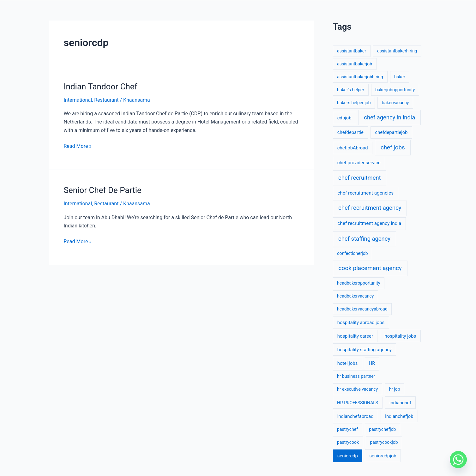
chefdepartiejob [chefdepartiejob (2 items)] (391, 132)
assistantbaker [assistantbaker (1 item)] (352, 51)
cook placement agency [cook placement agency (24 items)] (370, 268)
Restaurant (106, 100)
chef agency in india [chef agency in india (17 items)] (389, 117)
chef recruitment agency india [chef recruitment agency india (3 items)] (369, 223)
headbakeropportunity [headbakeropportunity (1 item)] (359, 283)
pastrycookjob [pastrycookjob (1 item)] (384, 442)
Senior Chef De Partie (103, 190)
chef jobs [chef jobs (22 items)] (393, 148)
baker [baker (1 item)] (400, 77)
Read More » (78, 146)
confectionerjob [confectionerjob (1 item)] (352, 253)
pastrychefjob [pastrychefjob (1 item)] (382, 429)
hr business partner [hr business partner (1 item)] (356, 376)
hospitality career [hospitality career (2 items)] (355, 336)
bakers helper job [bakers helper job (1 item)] (354, 103)
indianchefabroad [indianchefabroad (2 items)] (355, 416)
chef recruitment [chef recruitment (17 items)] (360, 178)
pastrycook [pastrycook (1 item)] (348, 442)
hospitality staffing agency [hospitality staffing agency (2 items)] (365, 350)
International (78, 100)
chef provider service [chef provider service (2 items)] (359, 163)
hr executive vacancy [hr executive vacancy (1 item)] (357, 389)
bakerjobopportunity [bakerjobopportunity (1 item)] (395, 90)
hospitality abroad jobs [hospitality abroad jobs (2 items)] (361, 322)
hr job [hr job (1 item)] (394, 389)
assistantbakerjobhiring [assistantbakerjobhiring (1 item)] (360, 77)
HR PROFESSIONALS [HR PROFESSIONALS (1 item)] (358, 403)
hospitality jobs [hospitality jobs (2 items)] (401, 336)
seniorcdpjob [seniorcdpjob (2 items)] (383, 456)
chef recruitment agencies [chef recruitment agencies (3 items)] (365, 193)
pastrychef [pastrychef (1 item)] (347, 429)
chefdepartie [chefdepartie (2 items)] (350, 132)
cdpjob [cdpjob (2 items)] (344, 118)
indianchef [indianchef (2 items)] (400, 403)
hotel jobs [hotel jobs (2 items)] (347, 363)
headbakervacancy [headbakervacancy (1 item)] (355, 296)
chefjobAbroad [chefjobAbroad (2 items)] (353, 148)
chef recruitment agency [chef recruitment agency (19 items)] (370, 208)
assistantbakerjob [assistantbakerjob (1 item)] (355, 64)
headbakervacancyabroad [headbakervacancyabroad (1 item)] (362, 309)
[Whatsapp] (458, 460)
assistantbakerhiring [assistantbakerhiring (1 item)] (397, 51)
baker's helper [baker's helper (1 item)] (351, 90)
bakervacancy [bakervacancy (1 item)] (395, 103)
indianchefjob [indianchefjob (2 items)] (399, 416)
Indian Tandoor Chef (101, 87)
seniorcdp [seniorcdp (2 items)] (348, 456)
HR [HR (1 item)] (372, 363)
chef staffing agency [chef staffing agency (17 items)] (364, 239)
